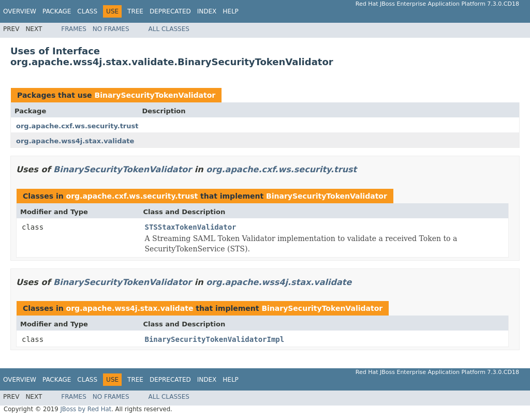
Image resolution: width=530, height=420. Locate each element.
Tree (135, 11)
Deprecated (170, 11)
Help (231, 11)
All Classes (169, 29)
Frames (74, 29)
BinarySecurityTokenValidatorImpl (215, 339)
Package (57, 11)
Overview (20, 11)
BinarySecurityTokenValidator (155, 95)
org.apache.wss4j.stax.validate (75, 141)
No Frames (111, 29)
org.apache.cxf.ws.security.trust (77, 126)
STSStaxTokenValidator (191, 227)
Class (87, 11)
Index (207, 11)
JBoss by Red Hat (86, 409)
